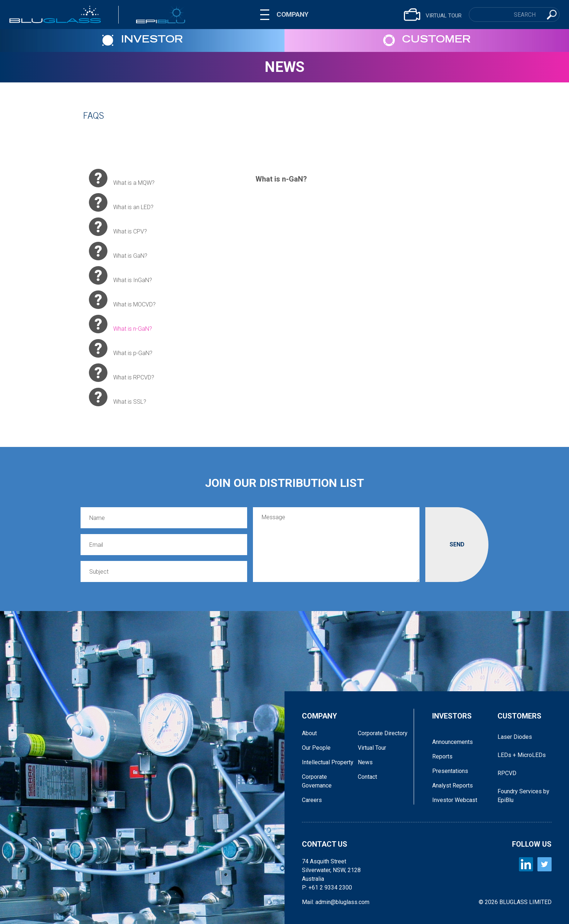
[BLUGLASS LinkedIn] (526, 864)
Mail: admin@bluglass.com (336, 902)
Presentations (450, 771)
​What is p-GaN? (121, 348)
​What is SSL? (118, 397)
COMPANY (292, 14)
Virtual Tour (372, 748)
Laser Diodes (515, 737)
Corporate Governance (317, 781)
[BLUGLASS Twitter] (545, 864)
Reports (442, 756)
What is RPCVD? (122, 373)
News (284, 67)
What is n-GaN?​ (120, 324)
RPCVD (507, 773)
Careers (312, 800)
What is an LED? (121, 202)
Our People (316, 748)
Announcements (453, 742)
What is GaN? (118, 251)
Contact (367, 777)
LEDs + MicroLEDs (522, 755)
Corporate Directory (383, 733)
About (309, 733)
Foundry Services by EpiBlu (523, 796)
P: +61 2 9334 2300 (327, 888)
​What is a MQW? (122, 178)
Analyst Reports (453, 785)
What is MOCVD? (122, 300)
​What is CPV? (118, 227)
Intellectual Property (328, 762)
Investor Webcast (455, 800)
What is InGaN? (120, 275)
